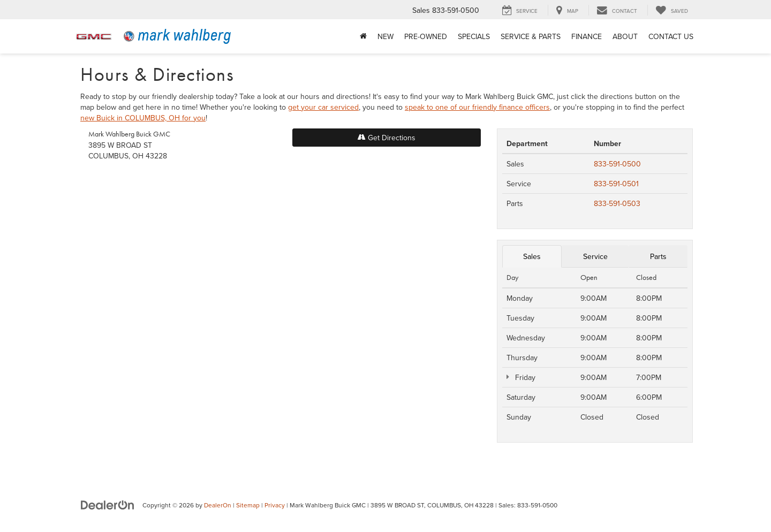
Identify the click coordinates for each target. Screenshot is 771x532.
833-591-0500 (617, 164)
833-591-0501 (616, 184)
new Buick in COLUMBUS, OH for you (143, 118)
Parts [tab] (658, 256)
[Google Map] (285, 319)
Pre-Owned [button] (426, 36)
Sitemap (248, 505)
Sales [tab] (532, 256)
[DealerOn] (108, 505)
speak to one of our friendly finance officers (477, 107)
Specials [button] (474, 36)
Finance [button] (587, 36)
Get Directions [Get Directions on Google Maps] (387, 138)
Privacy (275, 505)
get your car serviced (323, 107)
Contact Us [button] (671, 36)
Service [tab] (595, 256)
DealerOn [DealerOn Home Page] (218, 505)
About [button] (625, 36)
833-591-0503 (617, 203)
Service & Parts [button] (531, 36)
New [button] (385, 36)
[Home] (363, 36)
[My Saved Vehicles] (672, 10)
